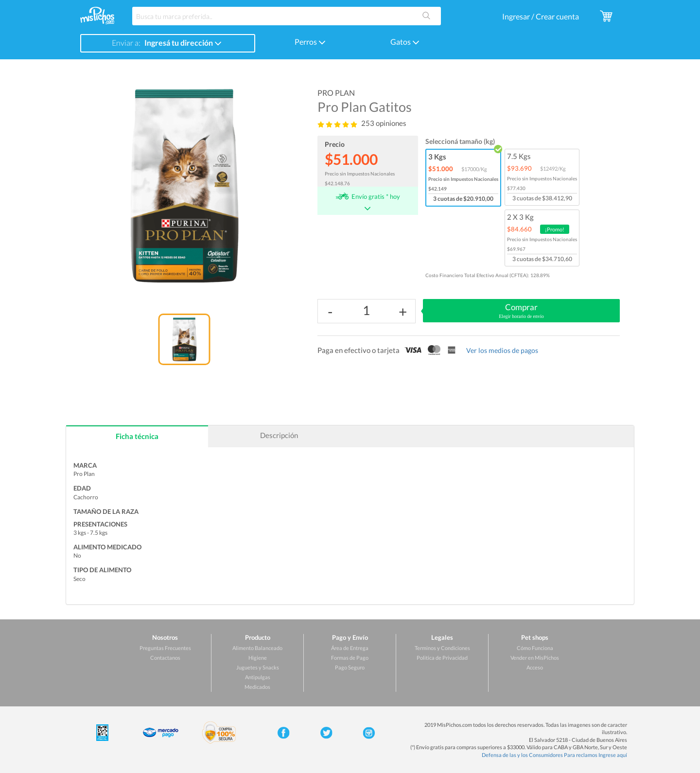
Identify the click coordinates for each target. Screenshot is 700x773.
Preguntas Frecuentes (165, 648)
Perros (310, 42)
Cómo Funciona (535, 648)
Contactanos (165, 658)
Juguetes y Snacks (258, 667)
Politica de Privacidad (442, 658)
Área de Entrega (350, 648)
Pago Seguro (350, 667)
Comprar (521, 311)
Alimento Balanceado (257, 648)
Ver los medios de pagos (502, 350)
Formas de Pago (350, 658)
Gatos (405, 42)
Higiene (258, 658)
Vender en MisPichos (535, 658)
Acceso (535, 667)
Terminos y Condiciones (442, 648)
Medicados (257, 687)
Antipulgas (258, 677)
